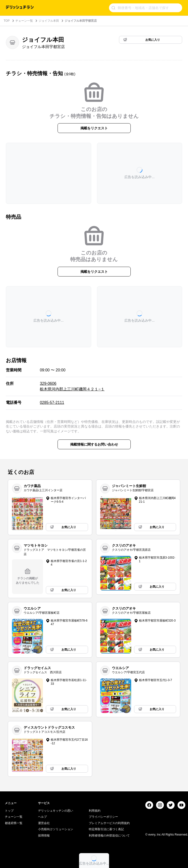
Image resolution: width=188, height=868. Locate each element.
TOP (7, 21)
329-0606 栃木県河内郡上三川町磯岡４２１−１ (72, 386)
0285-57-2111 (52, 403)
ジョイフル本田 (49, 21)
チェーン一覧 (24, 21)
